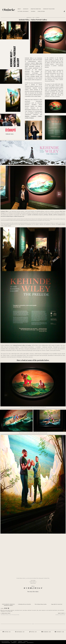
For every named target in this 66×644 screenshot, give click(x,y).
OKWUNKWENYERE (6, 643)
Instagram (20, 632)
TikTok (33, 632)
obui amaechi (42, 610)
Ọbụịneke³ (7, 642)
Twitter (7, 632)
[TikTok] (64, 11)
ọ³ (11, 642)
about (19, 9)
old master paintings (52, 610)
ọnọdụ (15, 642)
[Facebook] (35, 588)
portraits (3, 611)
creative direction (36, 9)
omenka (20, 642)
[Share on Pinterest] (9, 608)
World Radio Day (60, 614)
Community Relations (49, 9)
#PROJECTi (14, 643)
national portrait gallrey (29, 610)
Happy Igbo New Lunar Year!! (57, 604)
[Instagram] (27, 588)
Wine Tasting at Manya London (41, 604)
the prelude (9, 611)
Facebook (46, 632)
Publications (41, 11)
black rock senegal (10, 610)
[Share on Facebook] (5, 608)
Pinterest (59, 632)
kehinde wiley (19, 610)
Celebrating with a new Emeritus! (24, 604)
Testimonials (30, 643)
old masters (61, 610)
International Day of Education (10, 614)
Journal (33, 11)
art (3, 610)
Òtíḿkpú (38, 18)
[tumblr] (37, 588)
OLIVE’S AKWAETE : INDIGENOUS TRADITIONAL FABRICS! (8, 605)
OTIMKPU (26, 642)
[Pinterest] (29, 588)
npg (38, 610)
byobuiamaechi (22, 643)
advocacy (26, 9)
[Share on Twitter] (7, 608)
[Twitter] (24, 588)
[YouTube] (31, 588)
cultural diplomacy (23, 11)
